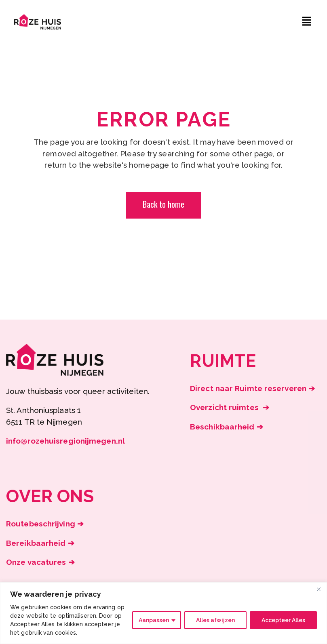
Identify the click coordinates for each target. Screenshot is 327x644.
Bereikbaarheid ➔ (40, 543)
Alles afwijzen (215, 620)
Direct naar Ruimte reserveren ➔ (252, 388)
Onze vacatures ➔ (40, 562)
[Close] (319, 589)
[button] (307, 22)
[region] (163, 613)
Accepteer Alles (283, 620)
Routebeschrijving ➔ (45, 524)
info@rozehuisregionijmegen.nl (65, 441)
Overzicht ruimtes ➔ (230, 407)
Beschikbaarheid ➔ (227, 427)
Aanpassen (154, 620)
